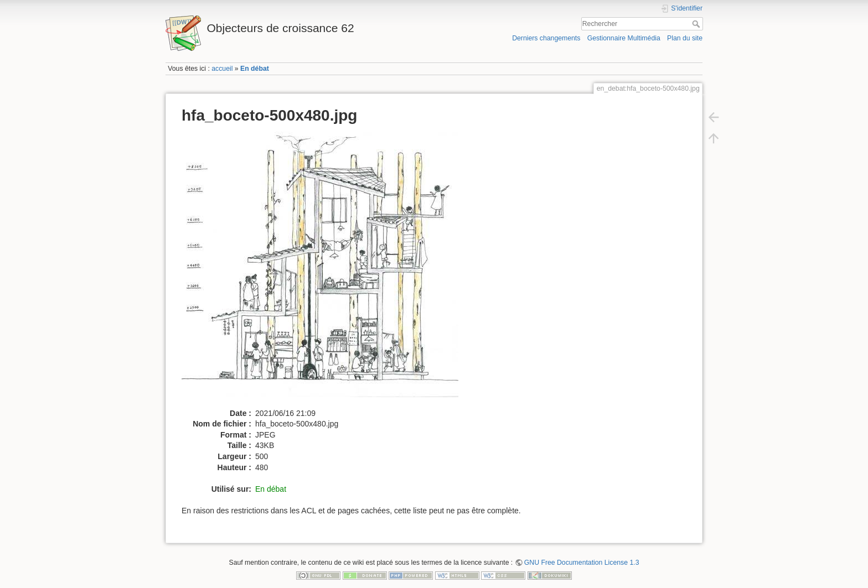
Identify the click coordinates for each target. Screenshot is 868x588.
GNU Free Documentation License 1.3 (582, 563)
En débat (255, 69)
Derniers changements (546, 38)
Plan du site (685, 38)
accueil (222, 69)
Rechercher (697, 24)
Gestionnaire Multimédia (624, 38)
